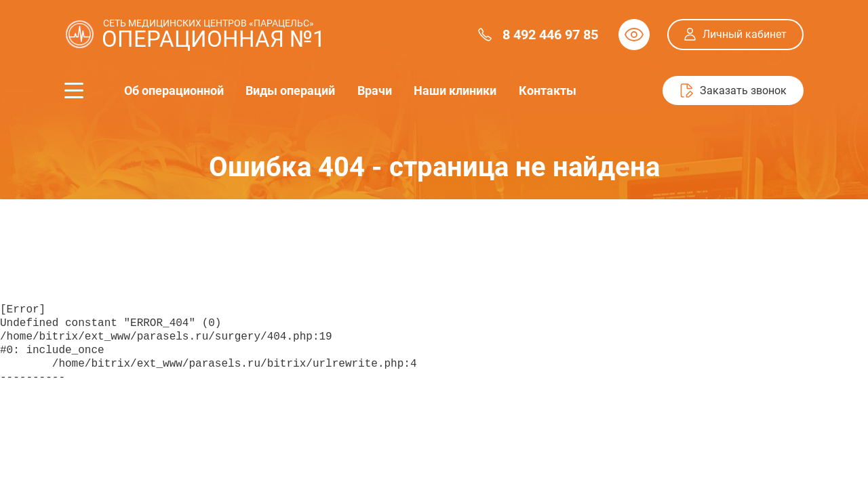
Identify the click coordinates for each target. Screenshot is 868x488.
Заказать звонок (743, 90)
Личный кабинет (745, 34)
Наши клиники (454, 91)
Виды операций (290, 91)
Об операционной (174, 91)
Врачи (374, 91)
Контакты (546, 91)
